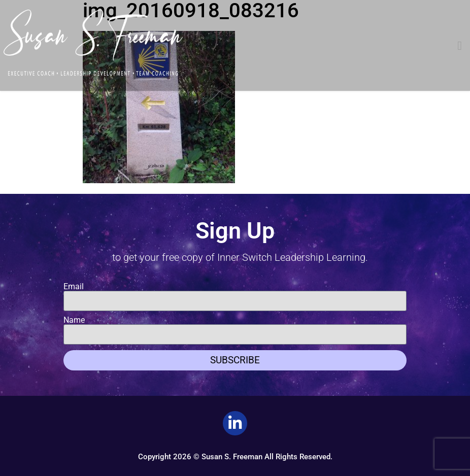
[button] (460, 46)
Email (74, 287)
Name (74, 320)
